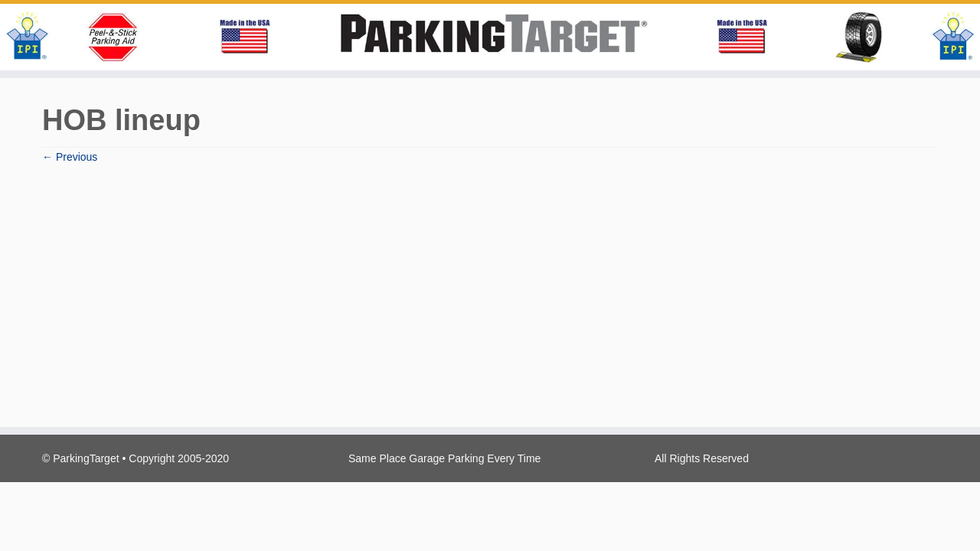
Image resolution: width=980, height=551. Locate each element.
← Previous (70, 157)
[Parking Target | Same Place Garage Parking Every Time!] (490, 37)
